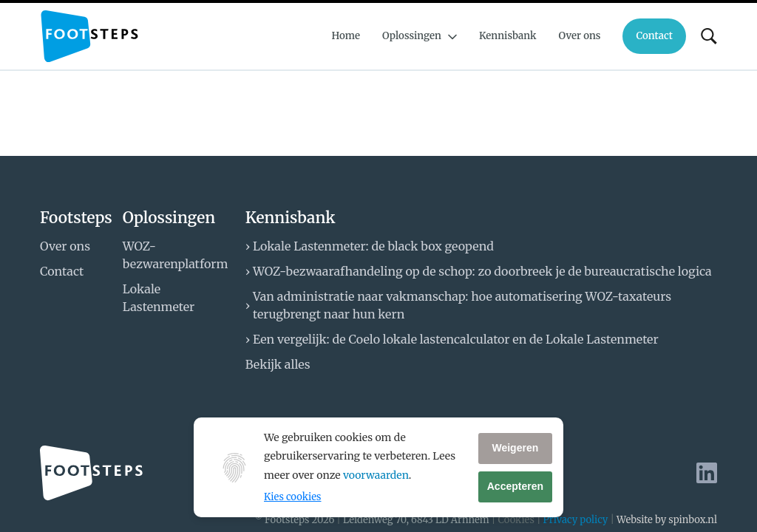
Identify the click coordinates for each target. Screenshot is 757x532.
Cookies (516, 520)
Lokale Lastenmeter (159, 298)
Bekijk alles (278, 364)
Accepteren (515, 486)
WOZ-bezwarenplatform (175, 255)
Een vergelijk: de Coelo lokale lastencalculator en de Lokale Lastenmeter (456, 339)
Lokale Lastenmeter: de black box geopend (373, 246)
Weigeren (515, 448)
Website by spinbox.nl (667, 520)
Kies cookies (292, 497)
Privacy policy (576, 520)
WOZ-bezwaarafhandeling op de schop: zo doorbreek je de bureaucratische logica (482, 271)
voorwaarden (376, 475)
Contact (62, 271)
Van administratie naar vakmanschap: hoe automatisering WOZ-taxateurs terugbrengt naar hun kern (462, 305)
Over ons (65, 246)
